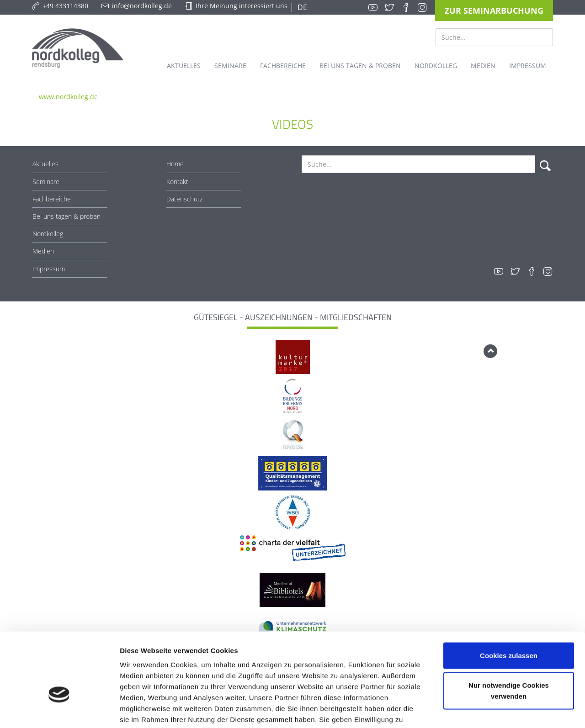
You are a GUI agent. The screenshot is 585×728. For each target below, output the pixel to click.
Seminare (46, 182)
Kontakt (177, 182)
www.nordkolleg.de (68, 97)
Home (175, 164)
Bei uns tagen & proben (66, 216)
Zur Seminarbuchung (494, 11)
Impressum (49, 269)
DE (301, 7)
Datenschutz (184, 199)
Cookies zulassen (509, 598)
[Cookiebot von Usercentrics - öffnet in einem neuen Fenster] (59, 710)
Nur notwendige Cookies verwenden (509, 634)
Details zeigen (486, 710)
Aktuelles (45, 164)
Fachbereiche (52, 199)
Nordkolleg (48, 234)
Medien (43, 251)
